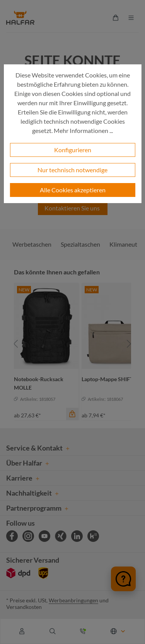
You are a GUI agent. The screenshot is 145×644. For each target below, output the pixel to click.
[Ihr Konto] (22, 631)
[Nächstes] (129, 344)
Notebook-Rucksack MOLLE (39, 383)
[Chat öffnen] (123, 579)
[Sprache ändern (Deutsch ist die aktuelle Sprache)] (118, 631)
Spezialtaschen (80, 244)
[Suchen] (53, 631)
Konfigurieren (73, 150)
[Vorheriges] (16, 344)
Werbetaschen (32, 244)
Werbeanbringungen (73, 600)
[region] (72, 344)
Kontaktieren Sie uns (73, 208)
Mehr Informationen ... (83, 130)
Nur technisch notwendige (72, 170)
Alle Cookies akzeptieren (73, 190)
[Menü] (131, 18)
